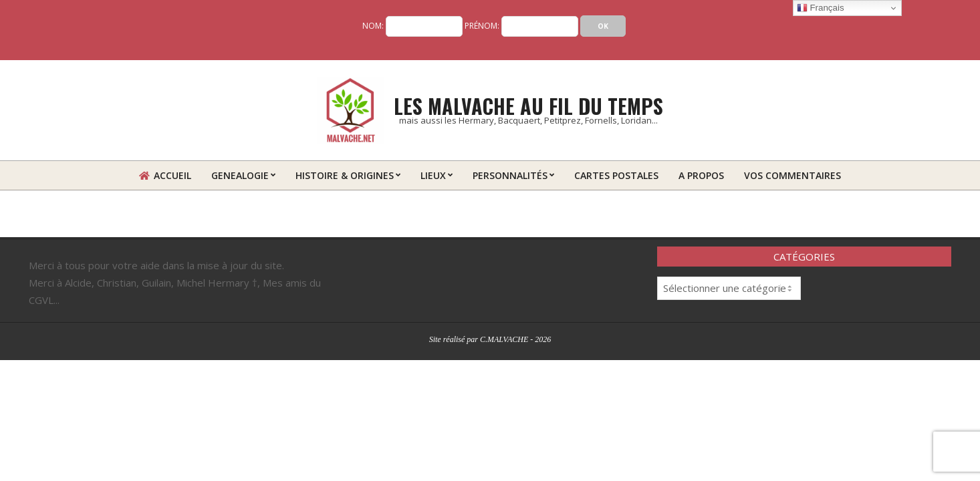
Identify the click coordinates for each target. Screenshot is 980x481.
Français (821, 8)
